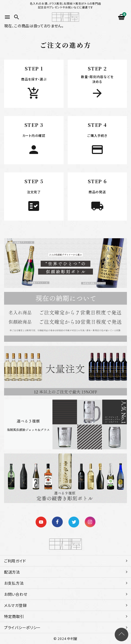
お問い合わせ (16, 594)
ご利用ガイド (15, 561)
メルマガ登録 (15, 605)
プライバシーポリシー (22, 627)
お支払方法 (14, 583)
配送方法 (12, 572)
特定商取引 (14, 616)
